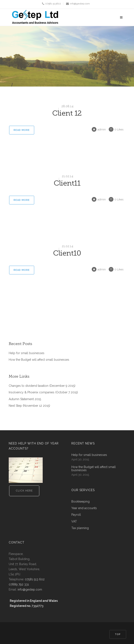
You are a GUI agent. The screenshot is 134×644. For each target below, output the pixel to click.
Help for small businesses (27, 353)
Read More (22, 130)
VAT (74, 522)
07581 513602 (53, 4)
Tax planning (80, 528)
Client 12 (67, 113)
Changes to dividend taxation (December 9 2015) (42, 386)
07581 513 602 (35, 579)
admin (99, 129)
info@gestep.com (80, 4)
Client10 (67, 253)
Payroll (76, 515)
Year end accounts (84, 508)
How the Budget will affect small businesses (39, 360)
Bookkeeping (80, 502)
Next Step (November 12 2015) (29, 406)
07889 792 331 (19, 584)
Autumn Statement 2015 (25, 399)
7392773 (37, 606)
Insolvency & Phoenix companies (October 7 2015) (43, 392)
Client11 (67, 183)
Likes (116, 129)
